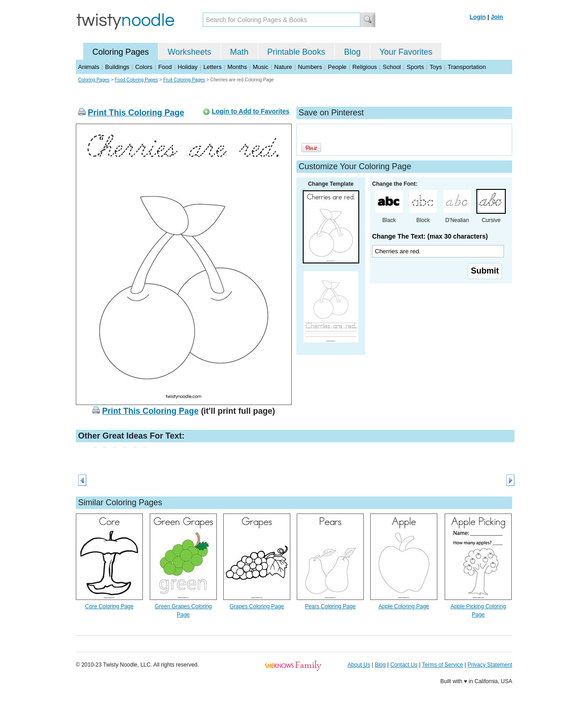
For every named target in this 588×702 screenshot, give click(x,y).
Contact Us (404, 665)
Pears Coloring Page (331, 606)
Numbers (310, 67)
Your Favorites (406, 52)
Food (165, 67)
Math (239, 52)
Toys (436, 67)
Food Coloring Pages (136, 80)
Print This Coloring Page (136, 113)
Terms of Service (442, 665)
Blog (352, 52)
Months (237, 67)
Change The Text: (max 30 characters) (430, 236)
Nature (283, 67)
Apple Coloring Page (404, 606)
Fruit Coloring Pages (184, 80)
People (337, 67)
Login (478, 17)
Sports (415, 67)
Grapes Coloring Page (257, 606)
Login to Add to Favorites (251, 111)
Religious (365, 67)
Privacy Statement (490, 665)
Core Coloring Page (109, 606)
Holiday (188, 67)
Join (497, 17)
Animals (89, 67)
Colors (144, 67)
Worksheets (189, 52)
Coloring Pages (121, 52)
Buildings (117, 67)
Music (260, 67)
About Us (359, 665)
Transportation (466, 67)
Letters (213, 67)
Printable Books (296, 52)
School (392, 67)
